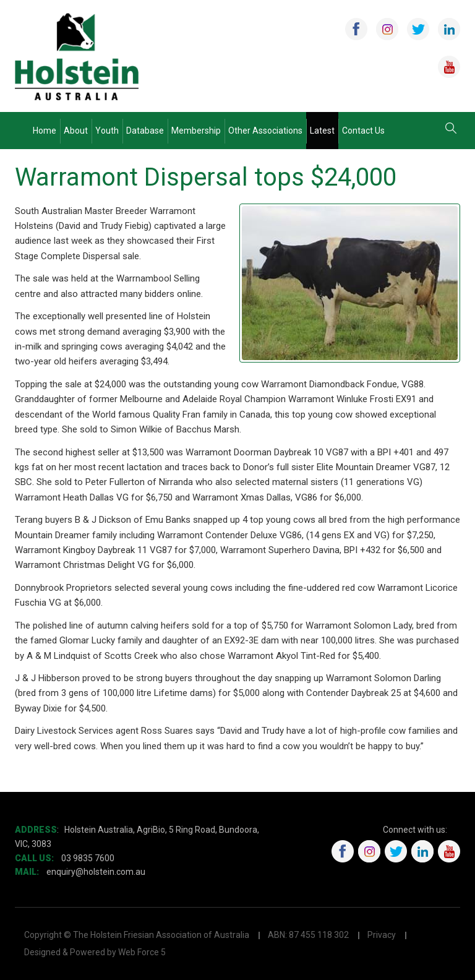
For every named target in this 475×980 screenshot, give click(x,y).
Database (145, 131)
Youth (107, 131)
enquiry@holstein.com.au (97, 872)
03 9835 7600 (88, 858)
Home (45, 131)
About (76, 131)
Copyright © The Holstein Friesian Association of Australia (137, 935)
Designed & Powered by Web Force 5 (95, 952)
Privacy (382, 935)
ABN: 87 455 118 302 (308, 935)
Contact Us (363, 131)
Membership (196, 131)
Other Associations (265, 131)
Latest (322, 131)
